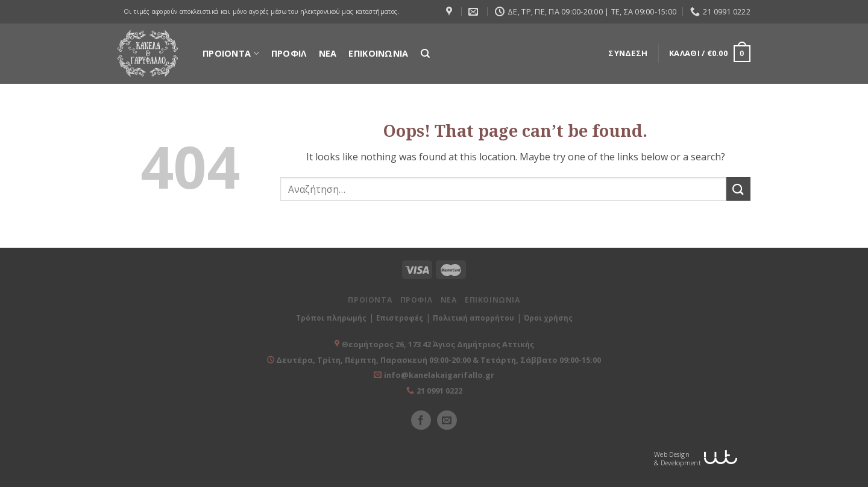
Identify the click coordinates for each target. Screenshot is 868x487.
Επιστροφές (400, 318)
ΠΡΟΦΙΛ (289, 53)
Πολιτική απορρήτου (473, 318)
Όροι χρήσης (548, 318)
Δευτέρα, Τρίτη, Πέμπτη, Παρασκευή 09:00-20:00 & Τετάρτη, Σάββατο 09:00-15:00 (438, 360)
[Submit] (738, 189)
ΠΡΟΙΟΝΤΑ (231, 53)
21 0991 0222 (439, 391)
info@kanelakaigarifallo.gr (439, 375)
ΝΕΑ (328, 53)
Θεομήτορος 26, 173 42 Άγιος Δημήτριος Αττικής (438, 344)
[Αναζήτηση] (425, 54)
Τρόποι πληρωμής (331, 318)
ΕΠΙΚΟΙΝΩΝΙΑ (378, 53)
